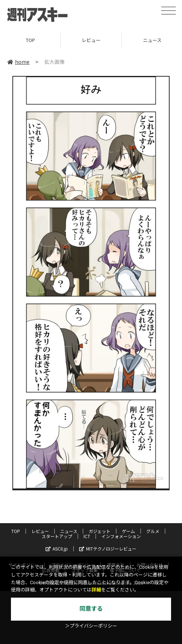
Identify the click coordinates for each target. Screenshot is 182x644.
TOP (30, 40)
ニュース (69, 531)
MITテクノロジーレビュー (108, 549)
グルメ (153, 531)
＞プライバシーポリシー (91, 626)
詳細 (96, 590)
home (18, 62)
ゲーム (128, 531)
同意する (91, 609)
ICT (87, 536)
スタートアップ (57, 536)
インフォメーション (121, 536)
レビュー (91, 40)
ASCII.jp (57, 549)
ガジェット (100, 531)
